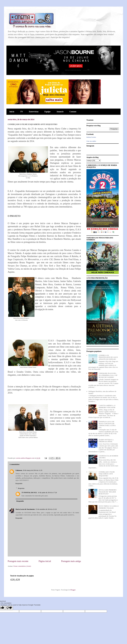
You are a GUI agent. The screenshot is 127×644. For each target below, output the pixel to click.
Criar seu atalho (91, 141)
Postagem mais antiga (71, 561)
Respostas (21, 488)
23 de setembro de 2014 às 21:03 (46, 509)
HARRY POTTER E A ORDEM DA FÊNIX (106, 441)
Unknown (19, 470)
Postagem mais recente (18, 561)
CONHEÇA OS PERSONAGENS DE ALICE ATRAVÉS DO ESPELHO (108, 357)
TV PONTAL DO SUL (29, 492)
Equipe (47, 112)
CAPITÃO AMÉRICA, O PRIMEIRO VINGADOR (107, 406)
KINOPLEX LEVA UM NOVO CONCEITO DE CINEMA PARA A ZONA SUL (107, 424)
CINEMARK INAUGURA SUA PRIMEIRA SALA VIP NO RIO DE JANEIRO (108, 375)
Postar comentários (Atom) (22, 566)
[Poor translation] (9, 608)
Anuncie (60, 112)
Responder (19, 483)
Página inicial (45, 561)
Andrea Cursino (91, 137)
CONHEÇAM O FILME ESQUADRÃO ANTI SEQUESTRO (107, 474)
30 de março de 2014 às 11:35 (33, 470)
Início (12, 112)
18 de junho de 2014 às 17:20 (47, 492)
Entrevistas (34, 112)
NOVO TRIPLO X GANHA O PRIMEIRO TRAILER (109, 507)
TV (22, 112)
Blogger (73, 590)
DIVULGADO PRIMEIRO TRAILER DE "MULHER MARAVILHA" (107, 492)
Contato (73, 112)
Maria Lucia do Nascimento (25, 509)
